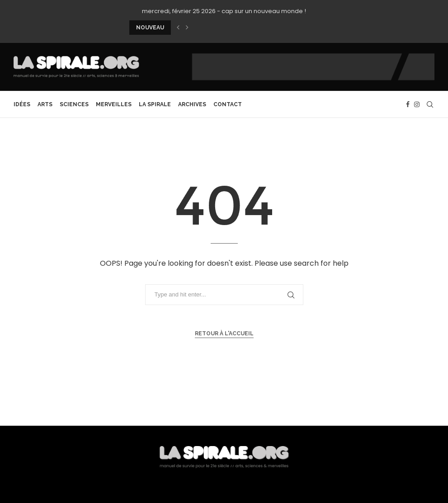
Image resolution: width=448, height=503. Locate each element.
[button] (178, 28)
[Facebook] (408, 104)
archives (192, 104)
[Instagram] (417, 104)
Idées (22, 104)
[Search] (430, 104)
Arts (45, 104)
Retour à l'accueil (224, 334)
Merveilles (114, 104)
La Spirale (155, 104)
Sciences (74, 104)
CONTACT (228, 104)
